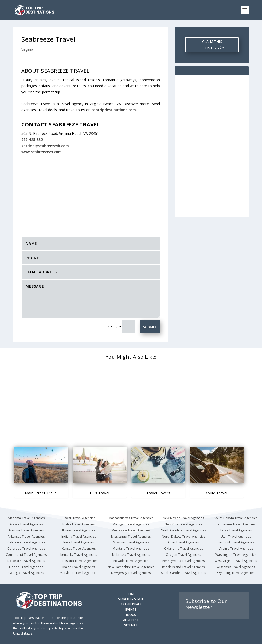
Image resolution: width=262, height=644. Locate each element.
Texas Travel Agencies (236, 530)
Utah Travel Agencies (236, 536)
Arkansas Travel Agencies (26, 536)
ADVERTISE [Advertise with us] (131, 620)
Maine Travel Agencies (79, 567)
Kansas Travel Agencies (79, 548)
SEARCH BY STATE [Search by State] (131, 599)
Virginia (27, 49)
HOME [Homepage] (131, 594)
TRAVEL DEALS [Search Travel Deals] (131, 604)
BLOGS (131, 615)
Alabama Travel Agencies (26, 518)
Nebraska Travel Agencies (131, 555)
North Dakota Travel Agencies (184, 536)
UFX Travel (100, 493)
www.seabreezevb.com (41, 152)
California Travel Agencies (26, 542)
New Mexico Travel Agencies (183, 518)
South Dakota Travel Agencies (236, 518)
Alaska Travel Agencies (26, 524)
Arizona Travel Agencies (26, 530)
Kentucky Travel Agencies (79, 555)
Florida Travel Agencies (26, 567)
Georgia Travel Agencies (26, 573)
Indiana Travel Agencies (79, 536)
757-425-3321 (33, 140)
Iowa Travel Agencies (78, 542)
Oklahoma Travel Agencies (184, 548)
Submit (150, 327)
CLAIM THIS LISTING (212, 45)
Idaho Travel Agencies (78, 524)
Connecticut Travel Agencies (26, 555)
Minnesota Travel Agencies (131, 530)
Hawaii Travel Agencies (79, 518)
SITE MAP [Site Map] (131, 625)
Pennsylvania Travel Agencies (184, 561)
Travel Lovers (158, 493)
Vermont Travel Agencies (236, 542)
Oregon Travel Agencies (183, 555)
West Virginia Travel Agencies (236, 561)
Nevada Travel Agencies (131, 561)
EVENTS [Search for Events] (131, 610)
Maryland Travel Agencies (78, 573)
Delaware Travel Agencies (26, 561)
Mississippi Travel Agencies (131, 536)
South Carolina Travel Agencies (184, 573)
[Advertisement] (99, 193)
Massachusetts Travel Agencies (131, 518)
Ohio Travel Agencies (183, 542)
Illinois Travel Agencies (79, 530)
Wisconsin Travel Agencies (236, 567)
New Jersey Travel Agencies (131, 573)
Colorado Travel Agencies (26, 548)
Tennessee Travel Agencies (236, 524)
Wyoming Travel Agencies (236, 573)
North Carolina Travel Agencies (183, 530)
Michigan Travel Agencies (131, 524)
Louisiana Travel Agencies (79, 561)
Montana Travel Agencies (131, 548)
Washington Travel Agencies (236, 555)
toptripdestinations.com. (114, 110)
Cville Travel (217, 493)
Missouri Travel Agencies (131, 542)
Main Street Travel (41, 493)
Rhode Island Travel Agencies (183, 567)
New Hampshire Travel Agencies (131, 567)
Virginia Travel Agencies (236, 548)
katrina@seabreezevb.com (45, 146)
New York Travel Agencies (183, 524)
